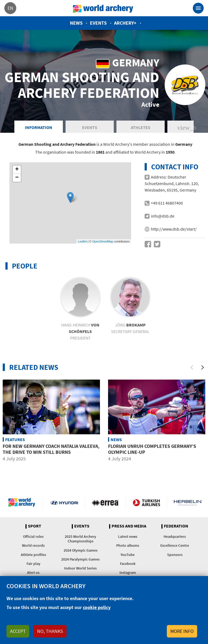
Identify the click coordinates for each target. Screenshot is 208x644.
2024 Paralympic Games (80, 559)
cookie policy (97, 607)
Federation (176, 526)
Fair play (33, 564)
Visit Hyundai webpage (64, 502)
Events (98, 23)
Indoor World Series (80, 568)
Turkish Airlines (146, 502)
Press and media (129, 526)
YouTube (128, 555)
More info (182, 631)
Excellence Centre (175, 545)
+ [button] (17, 170)
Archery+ (125, 23)
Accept (18, 631)
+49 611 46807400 (167, 203)
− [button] (17, 178)
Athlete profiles (33, 555)
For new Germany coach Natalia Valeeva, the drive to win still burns (51, 449)
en (10, 8)
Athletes (141, 127)
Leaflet (82, 241)
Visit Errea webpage (105, 502)
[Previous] (192, 367)
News (76, 23)
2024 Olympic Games (81, 550)
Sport (35, 526)
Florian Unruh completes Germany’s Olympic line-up (152, 449)
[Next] (203, 367)
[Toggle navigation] (198, 8)
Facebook (128, 564)
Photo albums (128, 545)
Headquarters (175, 536)
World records (33, 545)
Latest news (128, 536)
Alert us (33, 572)
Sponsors (175, 555)
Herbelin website (188, 502)
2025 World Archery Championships (80, 539)
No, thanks (50, 631)
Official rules (33, 536)
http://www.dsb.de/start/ (174, 229)
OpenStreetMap (103, 241)
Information (39, 127)
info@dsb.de (163, 216)
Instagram (128, 572)
